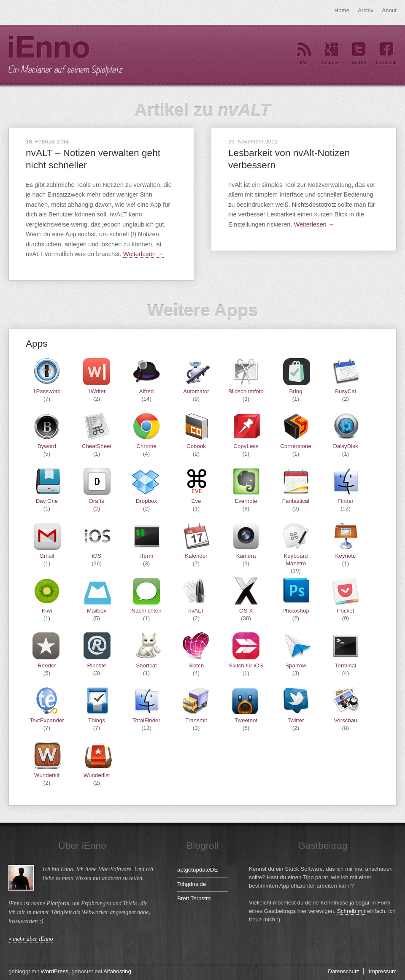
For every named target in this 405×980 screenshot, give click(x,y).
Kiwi (47, 611)
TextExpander (47, 720)
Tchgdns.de (192, 884)
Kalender (196, 556)
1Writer (97, 391)
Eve (196, 501)
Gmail (47, 556)
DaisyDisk (345, 446)
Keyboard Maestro (296, 559)
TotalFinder (146, 720)
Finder (346, 501)
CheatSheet (97, 446)
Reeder (47, 665)
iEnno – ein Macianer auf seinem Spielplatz (66, 56)
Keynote (346, 556)
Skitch (196, 665)
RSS (304, 54)
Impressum (383, 971)
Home (342, 10)
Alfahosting (117, 971)
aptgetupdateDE (197, 870)
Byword (47, 446)
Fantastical (296, 501)
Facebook (386, 54)
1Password (47, 391)
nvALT (196, 611)
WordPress (54, 971)
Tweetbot (246, 720)
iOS (97, 556)
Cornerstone (296, 446)
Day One (47, 501)
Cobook (196, 446)
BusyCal (346, 391)
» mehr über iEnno (31, 939)
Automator (196, 391)
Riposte (96, 665)
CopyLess (246, 446)
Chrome (146, 446)
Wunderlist (97, 775)
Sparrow (296, 665)
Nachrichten (146, 611)
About (389, 10)
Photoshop (296, 611)
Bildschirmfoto (246, 391)
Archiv (366, 10)
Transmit (196, 720)
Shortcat (146, 665)
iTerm (147, 556)
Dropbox (146, 501)
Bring (296, 391)
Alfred (147, 391)
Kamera (246, 556)
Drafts (97, 501)
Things (97, 720)
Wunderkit (47, 775)
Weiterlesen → (143, 254)
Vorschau (346, 720)
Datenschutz (343, 971)
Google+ (331, 54)
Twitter (359, 54)
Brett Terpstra (194, 898)
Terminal (346, 665)
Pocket (346, 611)
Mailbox (97, 611)
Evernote (246, 501)
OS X (246, 611)
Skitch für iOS (246, 665)
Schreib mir (351, 911)
